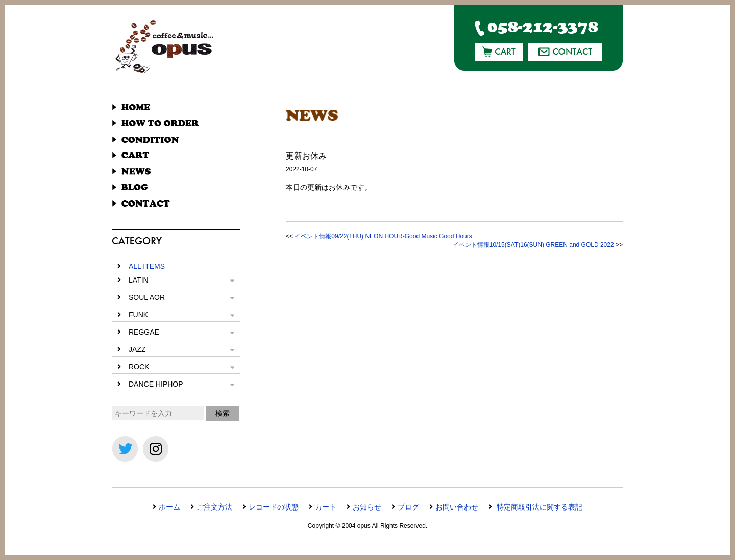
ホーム (169, 507)
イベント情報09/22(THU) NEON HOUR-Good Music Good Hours (383, 236)
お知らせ (367, 507)
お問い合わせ (457, 507)
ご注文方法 (214, 507)
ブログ (408, 507)
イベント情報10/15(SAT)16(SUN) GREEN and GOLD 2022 (533, 245)
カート (326, 507)
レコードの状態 (274, 507)
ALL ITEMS (147, 266)
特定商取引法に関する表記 (538, 507)
